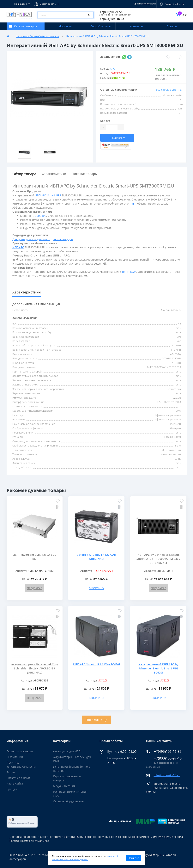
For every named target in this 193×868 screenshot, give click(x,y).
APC (112, 69)
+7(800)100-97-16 (168, 758)
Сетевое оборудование (68, 801)
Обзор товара (24, 174)
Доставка (65, 26)
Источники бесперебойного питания (38, 36)
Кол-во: (105, 121)
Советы (172, 26)
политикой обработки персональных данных (85, 858)
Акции (11, 772)
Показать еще (97, 720)
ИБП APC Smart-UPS (48, 195)
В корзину (117, 138)
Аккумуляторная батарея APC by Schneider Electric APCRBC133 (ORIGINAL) (35, 668)
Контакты (136, 26)
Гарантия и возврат (20, 751)
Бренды (12, 789)
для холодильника (38, 239)
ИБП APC (18, 247)
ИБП (134, 203)
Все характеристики (169, 90)
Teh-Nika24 (129, 272)
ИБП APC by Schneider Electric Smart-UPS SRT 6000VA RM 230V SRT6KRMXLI (158, 559)
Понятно (133, 858)
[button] (19, 4)
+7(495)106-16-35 (168, 751)
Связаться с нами (18, 778)
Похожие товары (85, 174)
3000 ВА (40, 216)
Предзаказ (35, 588)
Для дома (19, 239)
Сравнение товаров (144, 4)
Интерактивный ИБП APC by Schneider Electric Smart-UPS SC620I (158, 668)
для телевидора (62, 239)
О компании (15, 757)
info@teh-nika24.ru (167, 775)
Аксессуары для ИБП (67, 751)
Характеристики (54, 174)
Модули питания (64, 786)
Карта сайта (15, 783)
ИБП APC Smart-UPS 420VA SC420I (96, 664)
